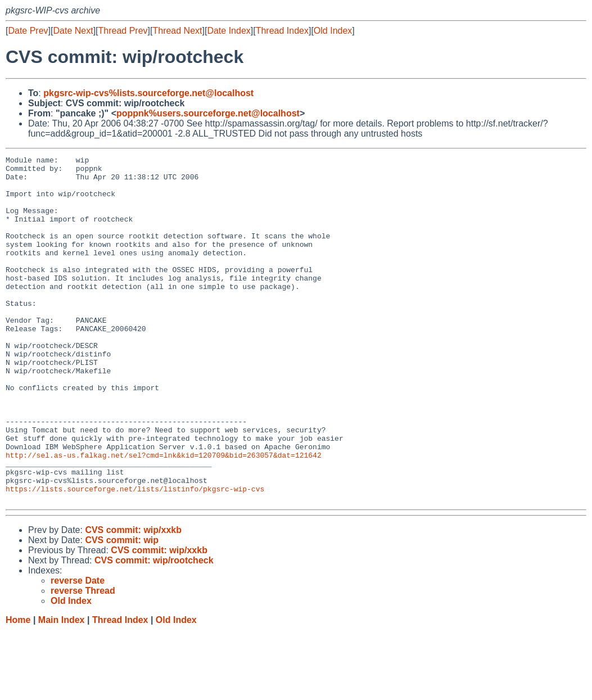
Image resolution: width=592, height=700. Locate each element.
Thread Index (282, 31)
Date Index (229, 31)
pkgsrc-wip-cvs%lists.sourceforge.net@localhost (148, 93)
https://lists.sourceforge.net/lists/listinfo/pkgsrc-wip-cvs (135, 556)
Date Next (73, 31)
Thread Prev (123, 31)
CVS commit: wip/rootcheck (154, 629)
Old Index (333, 31)
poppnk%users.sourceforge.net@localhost (208, 113)
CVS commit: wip (122, 609)
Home (18, 689)
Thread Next (177, 31)
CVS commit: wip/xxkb (133, 599)
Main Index (62, 689)
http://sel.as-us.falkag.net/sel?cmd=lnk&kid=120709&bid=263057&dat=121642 (164, 516)
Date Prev (28, 31)
